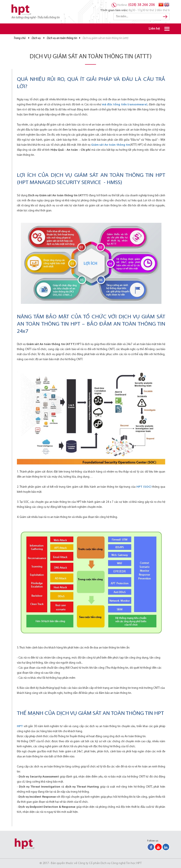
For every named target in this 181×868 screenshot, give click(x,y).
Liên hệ (154, 29)
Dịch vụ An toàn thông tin (62, 38)
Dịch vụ (36, 38)
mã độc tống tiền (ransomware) (125, 105)
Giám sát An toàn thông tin (110, 145)
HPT (20, 726)
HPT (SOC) (144, 487)
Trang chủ (20, 38)
